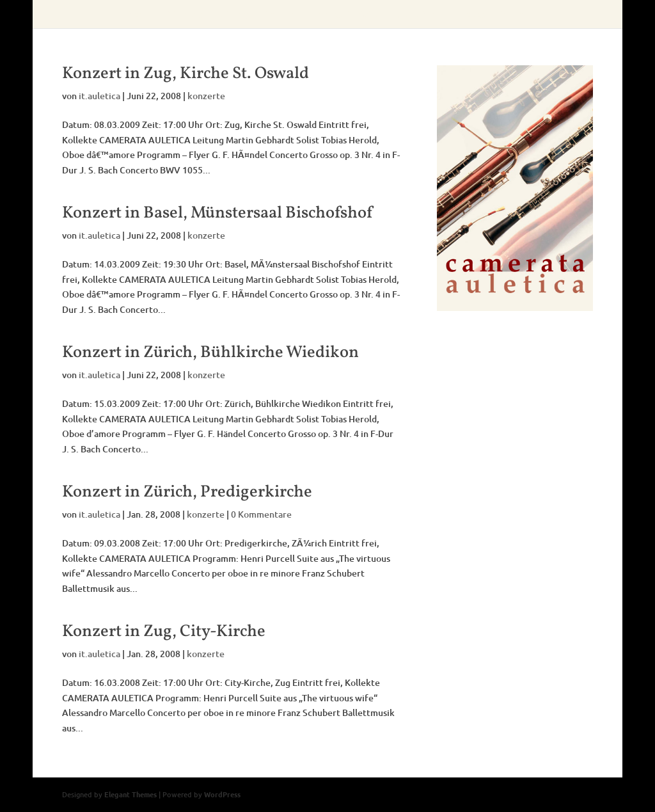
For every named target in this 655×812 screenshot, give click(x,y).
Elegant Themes (130, 794)
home (140, 15)
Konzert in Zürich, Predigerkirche (187, 492)
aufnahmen (422, 15)
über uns (185, 15)
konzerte (284, 15)
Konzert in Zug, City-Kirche (164, 632)
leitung (234, 15)
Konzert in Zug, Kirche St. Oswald (185, 74)
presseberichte (350, 15)
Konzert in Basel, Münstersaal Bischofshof (217, 213)
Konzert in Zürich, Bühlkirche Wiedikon (210, 353)
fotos (473, 15)
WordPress (222, 794)
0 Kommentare (261, 514)
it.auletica (99, 96)
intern (514, 15)
